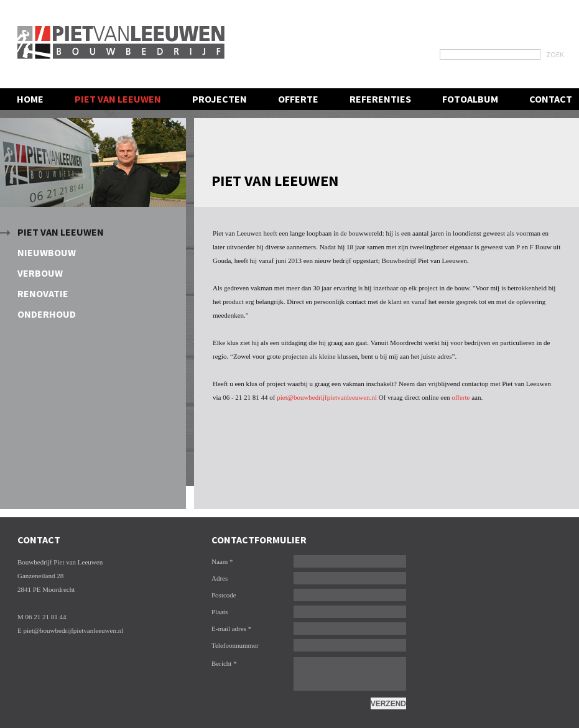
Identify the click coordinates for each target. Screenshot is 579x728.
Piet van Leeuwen (61, 232)
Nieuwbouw (47, 252)
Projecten (220, 99)
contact (551, 99)
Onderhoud (47, 314)
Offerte (298, 99)
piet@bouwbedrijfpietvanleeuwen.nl (327, 397)
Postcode (224, 595)
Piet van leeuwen (118, 99)
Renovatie (43, 293)
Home (30, 99)
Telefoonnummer (235, 645)
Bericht (224, 663)
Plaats (220, 612)
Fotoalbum (470, 99)
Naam (222, 561)
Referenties (380, 99)
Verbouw (40, 273)
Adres (220, 578)
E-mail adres (231, 629)
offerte (461, 397)
